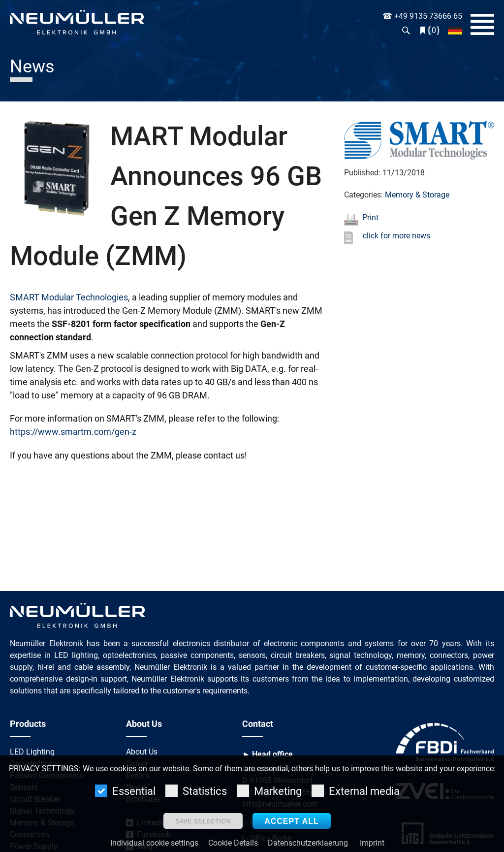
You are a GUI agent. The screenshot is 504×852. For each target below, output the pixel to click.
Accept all (292, 821)
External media (356, 791)
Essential (125, 791)
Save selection (203, 821)
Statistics (196, 791)
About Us (142, 752)
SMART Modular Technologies (69, 297)
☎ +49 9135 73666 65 (422, 16)
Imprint (372, 843)
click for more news (396, 236)
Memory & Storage (417, 195)
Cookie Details (233, 843)
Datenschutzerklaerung (308, 843)
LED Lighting (32, 752)
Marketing (269, 791)
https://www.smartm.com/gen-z (73, 432)
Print (370, 217)
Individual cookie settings (154, 843)
